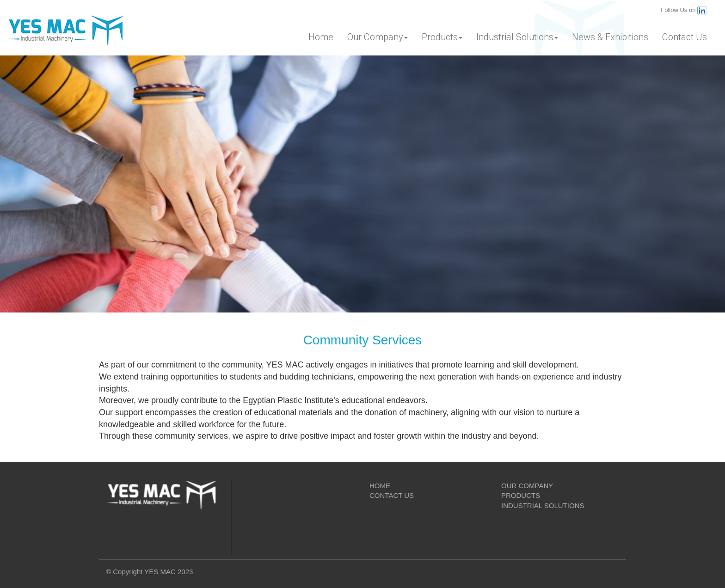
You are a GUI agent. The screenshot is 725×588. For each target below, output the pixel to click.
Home (321, 37)
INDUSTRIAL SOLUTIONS (543, 505)
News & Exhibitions (610, 37)
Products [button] (442, 37)
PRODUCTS (521, 495)
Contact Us (685, 37)
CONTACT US (392, 495)
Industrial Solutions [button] (517, 37)
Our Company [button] (378, 37)
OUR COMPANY (527, 486)
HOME (380, 486)
